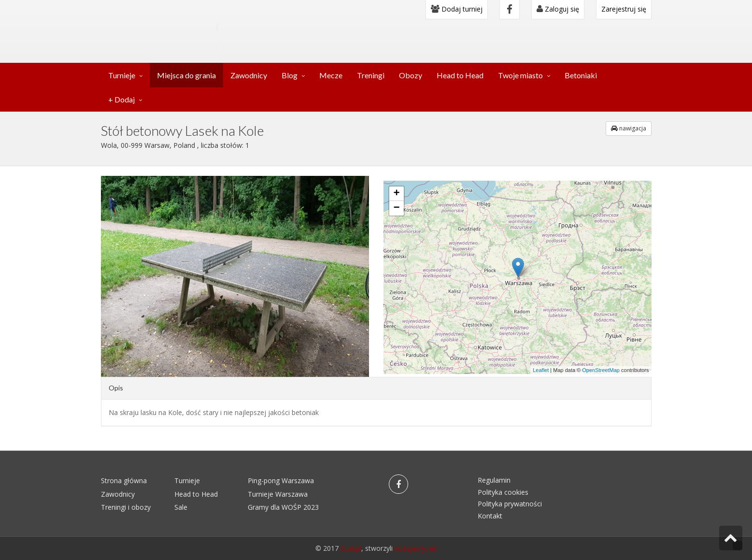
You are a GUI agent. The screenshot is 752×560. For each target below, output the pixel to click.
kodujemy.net (416, 548)
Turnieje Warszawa (278, 494)
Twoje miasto (520, 75)
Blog (290, 75)
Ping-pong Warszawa (281, 481)
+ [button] (396, 194)
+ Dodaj (121, 99)
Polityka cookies (503, 492)
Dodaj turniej (457, 9)
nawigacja (629, 128)
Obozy (411, 75)
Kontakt (490, 516)
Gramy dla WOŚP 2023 (283, 507)
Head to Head (460, 75)
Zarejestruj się (624, 9)
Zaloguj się (558, 9)
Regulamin (494, 480)
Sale (181, 507)
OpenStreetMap (601, 370)
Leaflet (541, 370)
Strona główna (124, 481)
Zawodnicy (249, 75)
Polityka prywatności (510, 504)
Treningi (371, 75)
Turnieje (122, 75)
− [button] (396, 208)
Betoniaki (581, 75)
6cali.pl (351, 548)
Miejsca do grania (186, 75)
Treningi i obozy (126, 507)
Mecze (331, 75)
